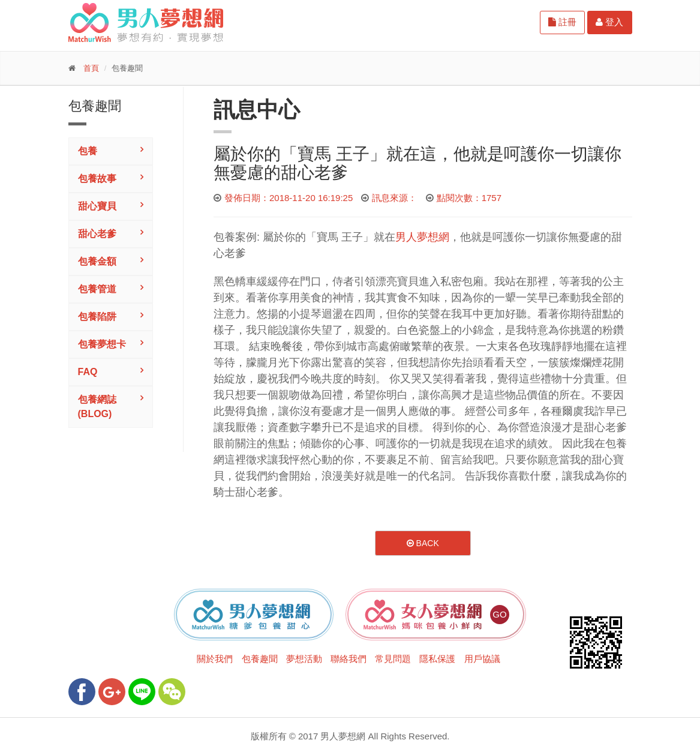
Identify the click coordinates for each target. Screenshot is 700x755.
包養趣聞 (260, 659)
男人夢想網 (422, 237)
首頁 (91, 68)
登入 (609, 22)
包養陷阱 (97, 317)
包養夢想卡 (102, 344)
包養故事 (97, 179)
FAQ (88, 372)
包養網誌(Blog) (97, 407)
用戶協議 (482, 659)
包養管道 (97, 289)
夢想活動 (304, 659)
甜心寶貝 (97, 206)
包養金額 (97, 261)
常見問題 (393, 659)
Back (423, 543)
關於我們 (215, 659)
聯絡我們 (349, 659)
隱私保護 (437, 659)
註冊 (562, 22)
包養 (88, 151)
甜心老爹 (97, 234)
